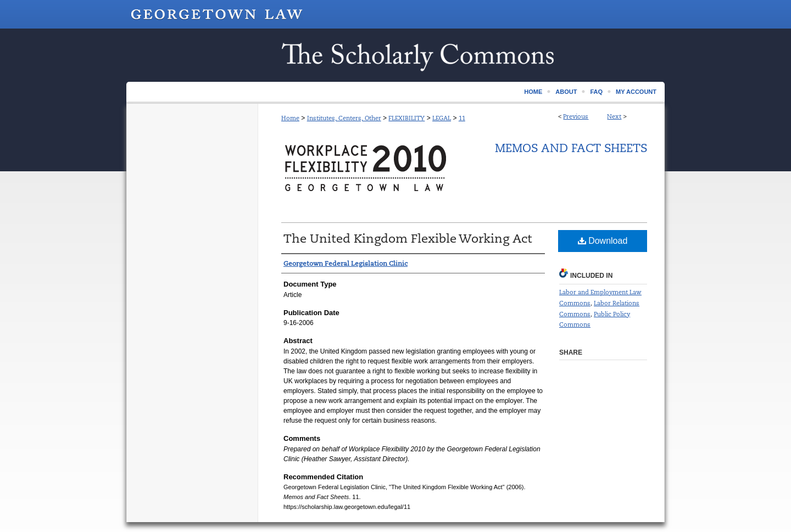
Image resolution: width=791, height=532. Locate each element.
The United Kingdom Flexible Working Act (408, 239)
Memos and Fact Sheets (571, 148)
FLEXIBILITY (406, 118)
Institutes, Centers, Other (344, 118)
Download (603, 241)
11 (462, 118)
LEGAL (442, 118)
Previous (576, 116)
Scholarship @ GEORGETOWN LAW (396, 55)
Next (614, 116)
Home (290, 118)
